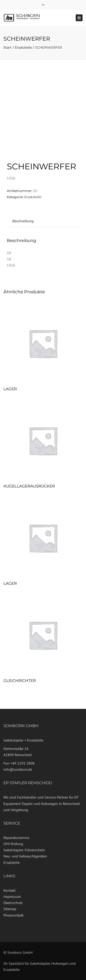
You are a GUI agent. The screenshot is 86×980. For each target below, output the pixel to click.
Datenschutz (13, 903)
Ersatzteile (23, 47)
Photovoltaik (14, 915)
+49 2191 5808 (22, 763)
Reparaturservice (16, 838)
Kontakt (10, 890)
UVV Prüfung (13, 844)
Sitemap (10, 909)
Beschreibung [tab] (23, 221)
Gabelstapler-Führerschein (24, 850)
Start (7, 47)
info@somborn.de (18, 769)
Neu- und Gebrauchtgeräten (25, 856)
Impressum (12, 896)
